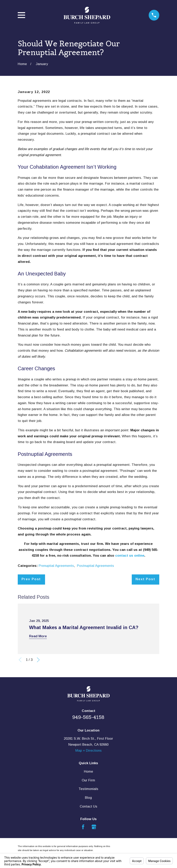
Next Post (145, 579)
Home (88, 772)
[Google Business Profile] (94, 827)
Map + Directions (88, 751)
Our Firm (88, 780)
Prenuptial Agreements (56, 566)
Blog (88, 798)
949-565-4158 (88, 717)
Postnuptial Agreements (95, 566)
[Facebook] (83, 827)
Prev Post (31, 579)
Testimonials (88, 789)
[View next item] (38, 660)
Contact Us (88, 806)
